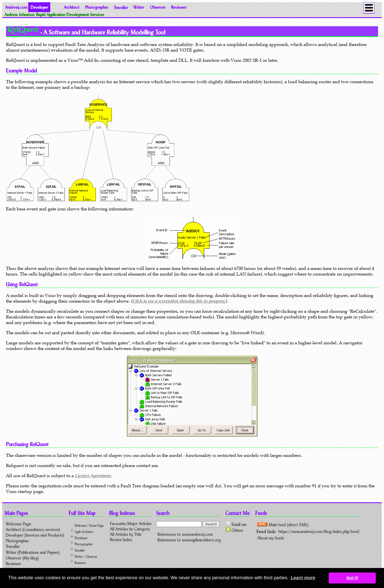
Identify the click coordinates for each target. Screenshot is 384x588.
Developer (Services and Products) (35, 535)
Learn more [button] (303, 578)
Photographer (97, 7)
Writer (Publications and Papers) (33, 552)
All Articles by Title (126, 534)
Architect (72, 7)
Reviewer (179, 7)
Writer (139, 7)
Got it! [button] (352, 578)
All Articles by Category (130, 529)
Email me (236, 524)
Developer (81, 538)
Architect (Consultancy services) (33, 529)
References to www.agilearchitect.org (189, 540)
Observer (158, 7)
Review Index (121, 540)
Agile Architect (84, 532)
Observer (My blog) (22, 558)
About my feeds (271, 538)
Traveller (121, 7)
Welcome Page (18, 524)
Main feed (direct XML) (283, 525)
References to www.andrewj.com (185, 534)
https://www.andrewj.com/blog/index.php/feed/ (319, 531)
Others (234, 530)
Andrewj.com (16, 7)
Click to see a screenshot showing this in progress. (179, 301)
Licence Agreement (93, 476)
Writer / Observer (86, 557)
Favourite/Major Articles (131, 524)
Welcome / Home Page (89, 526)
